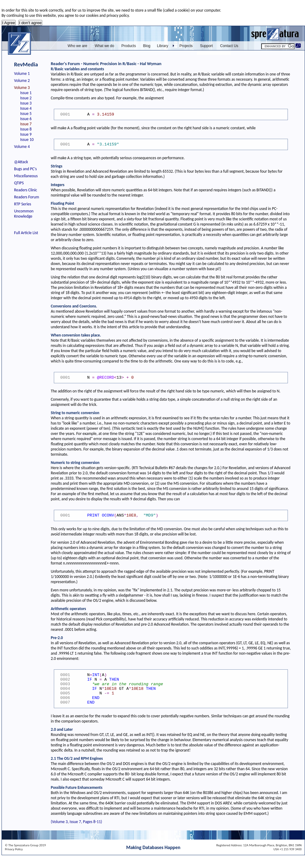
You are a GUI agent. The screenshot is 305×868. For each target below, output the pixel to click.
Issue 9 (26, 134)
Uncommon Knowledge (24, 214)
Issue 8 (26, 129)
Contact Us (229, 46)
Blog (147, 46)
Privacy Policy (14, 849)
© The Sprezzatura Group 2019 (25, 845)
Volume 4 (22, 147)
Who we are (77, 46)
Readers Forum (27, 197)
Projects (186, 46)
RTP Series (23, 204)
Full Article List (26, 233)
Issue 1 (26, 93)
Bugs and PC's (25, 169)
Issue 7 (26, 124)
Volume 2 (22, 81)
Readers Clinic (26, 190)
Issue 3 (26, 103)
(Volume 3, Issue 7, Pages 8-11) (76, 822)
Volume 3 (22, 88)
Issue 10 (27, 140)
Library (163, 46)
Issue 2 (26, 98)
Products (129, 46)
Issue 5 (26, 114)
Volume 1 (22, 74)
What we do (104, 46)
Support (206, 46)
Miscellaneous (26, 176)
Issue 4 (26, 108)
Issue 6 (26, 119)
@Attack (21, 162)
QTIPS (19, 183)
